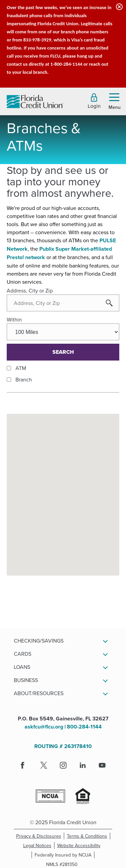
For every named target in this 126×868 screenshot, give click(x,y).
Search (63, 352)
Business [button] (26, 680)
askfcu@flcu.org (44, 727)
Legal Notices (39, 845)
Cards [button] (23, 654)
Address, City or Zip (30, 290)
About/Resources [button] (39, 693)
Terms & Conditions (89, 836)
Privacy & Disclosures (39, 836)
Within (14, 319)
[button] (94, 101)
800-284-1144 (84, 727)
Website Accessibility (80, 845)
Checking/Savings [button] (39, 641)
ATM (21, 368)
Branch (24, 379)
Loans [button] (22, 667)
